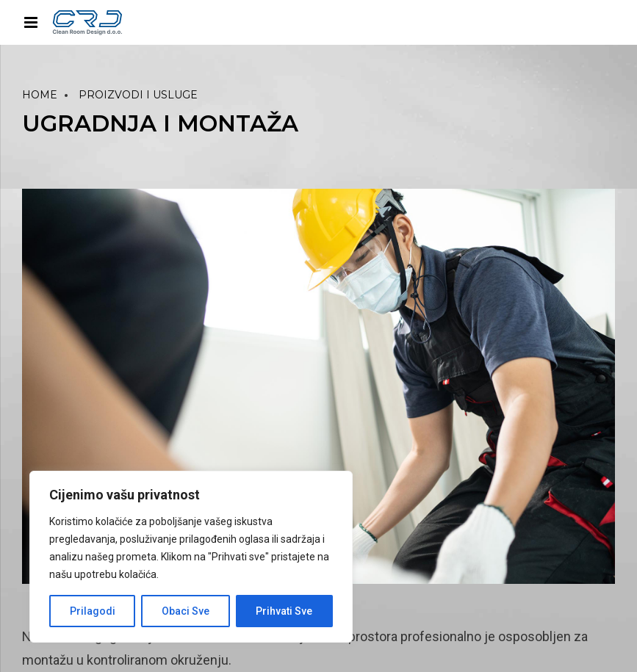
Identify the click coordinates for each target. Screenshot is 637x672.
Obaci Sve (186, 611)
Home (40, 95)
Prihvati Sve (284, 611)
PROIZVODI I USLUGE (138, 95)
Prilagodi (93, 611)
